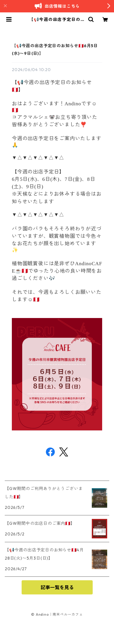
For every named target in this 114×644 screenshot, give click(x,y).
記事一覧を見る (57, 587)
